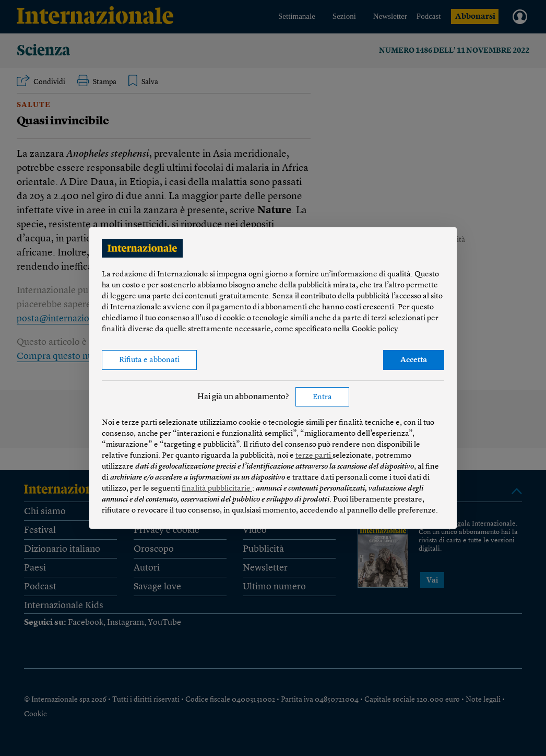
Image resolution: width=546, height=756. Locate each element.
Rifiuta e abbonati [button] (149, 360)
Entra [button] (322, 397)
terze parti (314, 456)
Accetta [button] (414, 360)
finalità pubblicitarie (217, 489)
